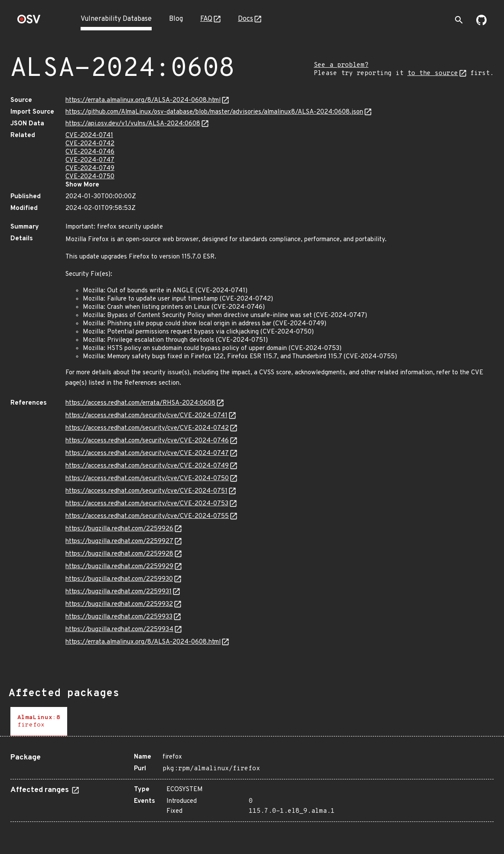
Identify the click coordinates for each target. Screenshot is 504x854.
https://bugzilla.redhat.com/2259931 (119, 592)
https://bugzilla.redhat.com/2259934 (119, 630)
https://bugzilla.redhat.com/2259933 (119, 617)
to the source (433, 74)
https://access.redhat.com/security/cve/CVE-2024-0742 (147, 428)
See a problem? (341, 65)
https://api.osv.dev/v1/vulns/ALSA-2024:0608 (133, 124)
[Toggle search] (459, 20)
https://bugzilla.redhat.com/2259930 (119, 579)
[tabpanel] (252, 784)
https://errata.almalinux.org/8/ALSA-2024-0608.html (143, 100)
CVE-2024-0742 (90, 144)
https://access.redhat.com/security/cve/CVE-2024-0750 (147, 479)
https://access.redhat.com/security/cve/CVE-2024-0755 (147, 516)
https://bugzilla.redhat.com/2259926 (119, 529)
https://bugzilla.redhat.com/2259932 (119, 604)
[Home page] (29, 22)
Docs (245, 19)
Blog (176, 19)
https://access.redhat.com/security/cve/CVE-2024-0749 (147, 466)
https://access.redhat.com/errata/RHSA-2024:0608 (140, 403)
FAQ (206, 19)
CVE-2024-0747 (90, 160)
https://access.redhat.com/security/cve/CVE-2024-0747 (147, 453)
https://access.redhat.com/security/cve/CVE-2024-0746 (147, 441)
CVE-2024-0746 (90, 152)
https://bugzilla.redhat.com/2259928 (119, 554)
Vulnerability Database (116, 19)
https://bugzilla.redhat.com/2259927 (119, 542)
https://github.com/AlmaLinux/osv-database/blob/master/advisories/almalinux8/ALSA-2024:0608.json (214, 112)
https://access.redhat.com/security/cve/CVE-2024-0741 (146, 416)
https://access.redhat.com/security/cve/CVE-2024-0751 (146, 491)
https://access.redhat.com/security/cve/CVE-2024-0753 (147, 504)
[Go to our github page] (481, 23)
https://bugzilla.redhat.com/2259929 (119, 567)
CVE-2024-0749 (90, 169)
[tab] (39, 721)
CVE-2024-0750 (90, 177)
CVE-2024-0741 (89, 136)
